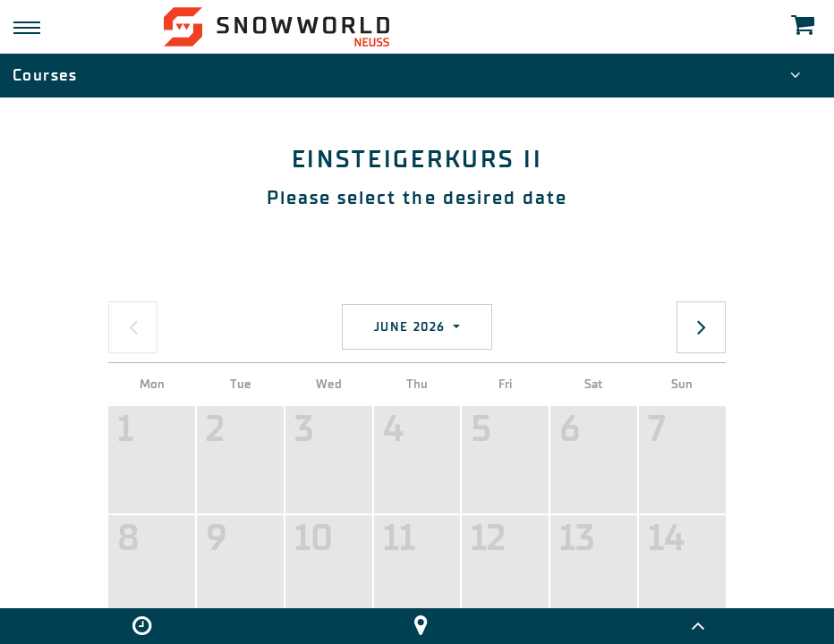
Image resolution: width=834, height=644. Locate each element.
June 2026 (412, 327)
